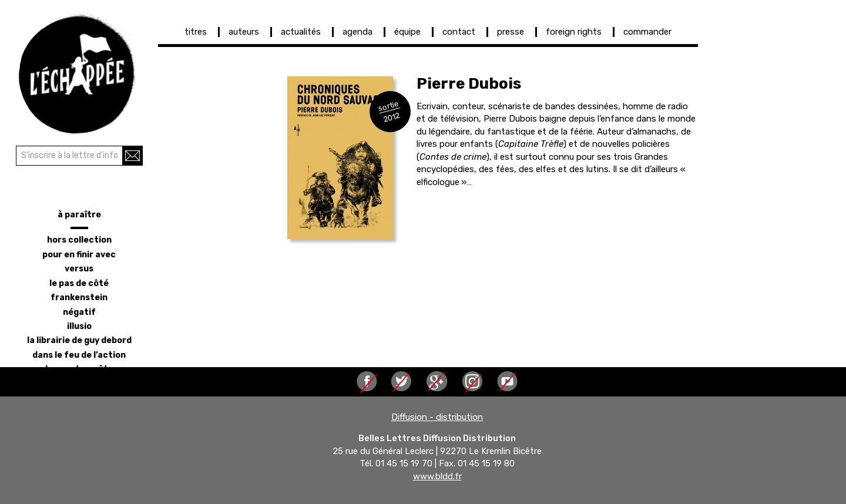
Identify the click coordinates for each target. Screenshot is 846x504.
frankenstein (79, 298)
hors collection (79, 240)
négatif (79, 312)
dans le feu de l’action (79, 355)
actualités (301, 32)
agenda (357, 32)
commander (647, 32)
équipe (407, 32)
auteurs (244, 32)
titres (196, 32)
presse (511, 32)
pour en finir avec (79, 255)
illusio (79, 326)
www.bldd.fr (437, 476)
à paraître (79, 215)
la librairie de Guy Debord (79, 340)
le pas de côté (79, 283)
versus (79, 269)
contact (459, 32)
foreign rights (574, 32)
